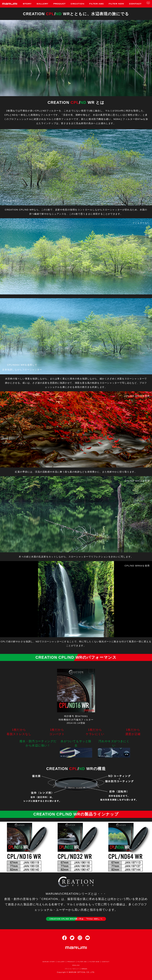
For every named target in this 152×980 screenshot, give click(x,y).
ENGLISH (76, 966)
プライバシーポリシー (71, 970)
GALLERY (59, 963)
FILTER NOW (98, 963)
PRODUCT (70, 963)
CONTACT (111, 963)
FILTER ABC (83, 963)
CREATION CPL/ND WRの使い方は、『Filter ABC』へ (76, 919)
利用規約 (87, 970)
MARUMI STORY (44, 963)
